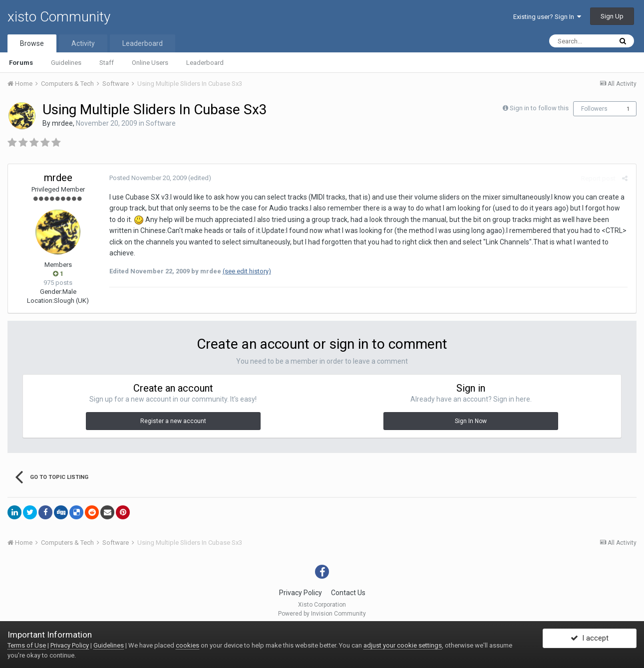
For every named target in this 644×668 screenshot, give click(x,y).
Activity (83, 43)
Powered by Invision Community (322, 614)
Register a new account (173, 421)
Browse (32, 43)
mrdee (62, 123)
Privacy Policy (301, 593)
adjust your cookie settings (403, 645)
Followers (594, 109)
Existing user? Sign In (547, 17)
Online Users (150, 63)
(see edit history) (245, 260)
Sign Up (612, 16)
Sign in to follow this (539, 108)
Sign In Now (471, 421)
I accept (590, 640)
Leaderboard (205, 63)
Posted (147, 178)
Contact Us (348, 593)
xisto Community (59, 17)
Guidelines (66, 63)
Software (161, 123)
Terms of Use (27, 645)
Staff (107, 63)
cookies (187, 645)
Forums (21, 63)
